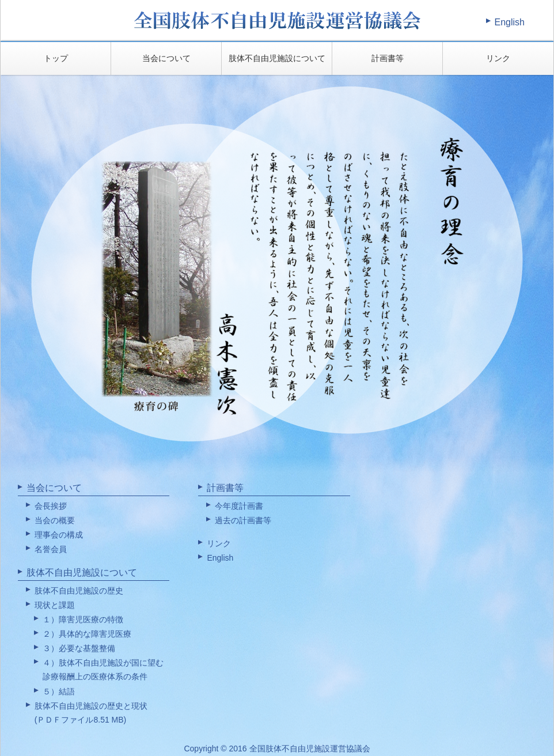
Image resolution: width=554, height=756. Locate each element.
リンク (498, 58)
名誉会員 (51, 549)
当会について (166, 58)
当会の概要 (55, 520)
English (510, 22)
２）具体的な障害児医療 (87, 634)
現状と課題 (55, 605)
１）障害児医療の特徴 (83, 619)
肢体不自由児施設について (277, 58)
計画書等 (388, 58)
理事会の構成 (59, 535)
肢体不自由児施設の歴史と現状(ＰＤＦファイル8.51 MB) (91, 713)
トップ (56, 58)
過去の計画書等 (243, 520)
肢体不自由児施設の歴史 (79, 591)
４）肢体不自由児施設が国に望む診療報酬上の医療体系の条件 (103, 670)
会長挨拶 (51, 506)
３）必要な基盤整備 (79, 648)
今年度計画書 (239, 506)
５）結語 (59, 691)
